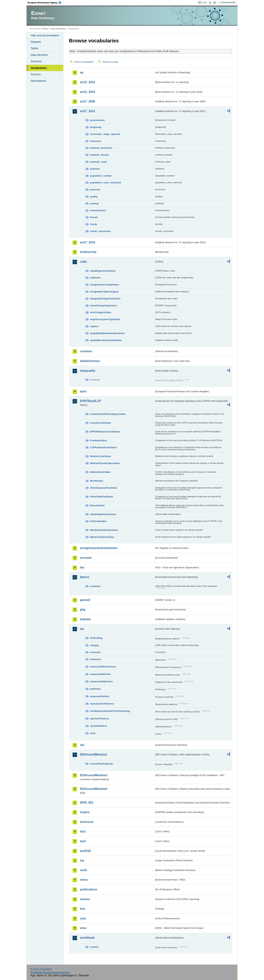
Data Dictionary (58, 29)
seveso (85, 899)
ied (82, 745)
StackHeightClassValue (103, 514)
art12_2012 (88, 82)
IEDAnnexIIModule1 (94, 755)
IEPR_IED (87, 803)
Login (204, 2)
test (82, 909)
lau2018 (85, 851)
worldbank (87, 938)
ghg (83, 609)
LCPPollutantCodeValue (103, 447)
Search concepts (110, 62)
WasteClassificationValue (104, 530)
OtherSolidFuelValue (101, 497)
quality (94, 196)
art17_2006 (88, 101)
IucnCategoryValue (101, 312)
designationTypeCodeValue (105, 299)
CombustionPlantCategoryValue (108, 414)
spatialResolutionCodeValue (106, 340)
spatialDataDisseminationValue (107, 333)
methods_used (98, 162)
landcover (87, 822)
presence (95, 190)
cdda (83, 262)
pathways (95, 689)
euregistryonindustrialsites (99, 548)
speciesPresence (100, 719)
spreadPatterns (99, 726)
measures (96, 141)
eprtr (83, 391)
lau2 (83, 841)
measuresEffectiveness (103, 667)
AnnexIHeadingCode (101, 764)
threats (94, 217)
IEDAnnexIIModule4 (94, 789)
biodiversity (88, 252)
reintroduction (98, 210)
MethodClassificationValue (105, 463)
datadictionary (90, 361)
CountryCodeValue (100, 423)
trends (94, 224)
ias (82, 629)
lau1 (83, 831)
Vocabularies (39, 68)
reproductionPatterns (102, 704)
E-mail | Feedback (41, 969)
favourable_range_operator (105, 134)
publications (89, 889)
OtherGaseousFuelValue (104, 488)
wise (83, 928)
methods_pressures (101, 148)
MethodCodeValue (100, 472)
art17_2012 (88, 111)
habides (85, 619)
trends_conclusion (100, 231)
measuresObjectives (101, 681)
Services (36, 74)
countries (95, 586)
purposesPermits (100, 696)
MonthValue (97, 481)
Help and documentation (45, 35)
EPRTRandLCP (90, 401)
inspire (85, 812)
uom (83, 918)
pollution (95, 169)
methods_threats (99, 155)
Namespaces (38, 81)
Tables (34, 48)
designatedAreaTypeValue (104, 285)
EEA (46, 3)
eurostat (86, 558)
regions (94, 326)
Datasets (36, 42)
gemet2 (85, 600)
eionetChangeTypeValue (103, 306)
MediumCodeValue (100, 456)
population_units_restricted (106, 183)
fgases (85, 577)
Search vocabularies (84, 62)
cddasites (95, 278)
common (86, 351)
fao (82, 567)
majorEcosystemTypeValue (105, 319)
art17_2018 (88, 242)
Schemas (36, 61)
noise (84, 880)
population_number (101, 176)
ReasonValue (97, 505)
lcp (82, 860)
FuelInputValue (98, 440)
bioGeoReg (96, 638)
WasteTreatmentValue (102, 537)
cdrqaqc (95, 645)
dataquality (88, 371)
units (93, 733)
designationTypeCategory (104, 292)
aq (82, 72)
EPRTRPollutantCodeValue (105, 432)
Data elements (39, 55)
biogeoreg (96, 127)
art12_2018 (88, 92)
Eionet (45, 29)
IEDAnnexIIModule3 (94, 775)
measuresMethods (100, 674)
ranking (94, 203)
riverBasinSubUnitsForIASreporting (110, 711)
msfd (83, 870)
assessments (97, 120)
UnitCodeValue (98, 521)
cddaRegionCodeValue (103, 271)
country (94, 947)
